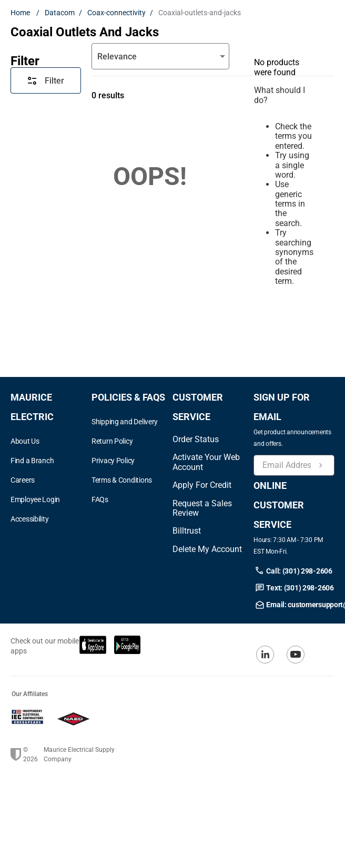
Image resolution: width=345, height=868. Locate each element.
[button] (51, 519)
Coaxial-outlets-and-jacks (200, 13)
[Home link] (22, 13)
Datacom (60, 13)
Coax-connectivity (116, 13)
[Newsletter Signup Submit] (321, 465)
